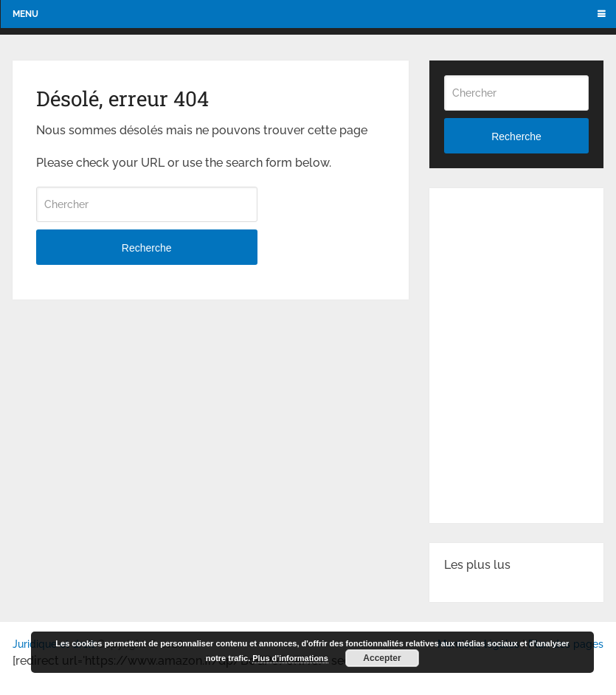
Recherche (147, 248)
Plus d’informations (290, 658)
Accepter (382, 658)
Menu (25, 14)
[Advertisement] (530, 277)
